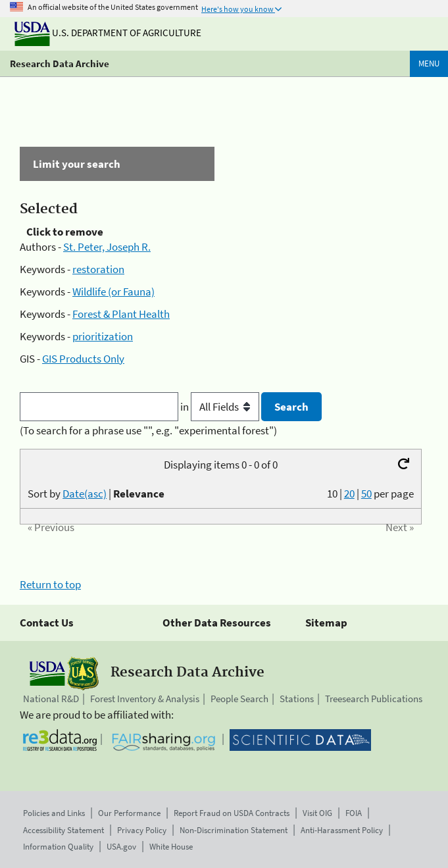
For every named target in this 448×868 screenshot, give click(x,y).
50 (366, 494)
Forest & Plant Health (121, 314)
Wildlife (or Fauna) (113, 292)
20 (349, 494)
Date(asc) (85, 494)
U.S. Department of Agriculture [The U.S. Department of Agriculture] (108, 33)
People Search (239, 699)
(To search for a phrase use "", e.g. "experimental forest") (148, 430)
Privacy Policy (142, 830)
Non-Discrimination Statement (234, 830)
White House (171, 847)
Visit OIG (317, 813)
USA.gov (121, 847)
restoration (98, 269)
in (221, 407)
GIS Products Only (83, 359)
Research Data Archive (60, 64)
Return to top (50, 584)
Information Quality (58, 847)
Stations (297, 699)
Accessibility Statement (63, 830)
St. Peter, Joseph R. (107, 247)
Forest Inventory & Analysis (145, 699)
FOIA (354, 813)
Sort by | (96, 494)
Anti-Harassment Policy (342, 830)
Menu (429, 64)
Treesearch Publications (374, 699)
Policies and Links (54, 813)
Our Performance (129, 813)
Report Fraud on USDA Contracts (232, 813)
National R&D (51, 699)
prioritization (103, 336)
